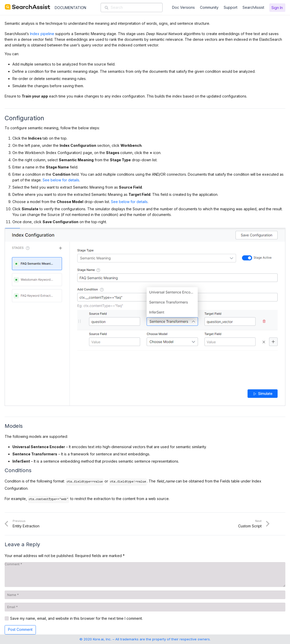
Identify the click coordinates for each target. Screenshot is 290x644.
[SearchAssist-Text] (27, 7)
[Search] (132, 7)
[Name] (145, 595)
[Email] (145, 607)
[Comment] (145, 575)
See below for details (61, 180)
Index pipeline (42, 34)
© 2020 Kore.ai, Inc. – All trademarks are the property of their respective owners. (145, 639)
